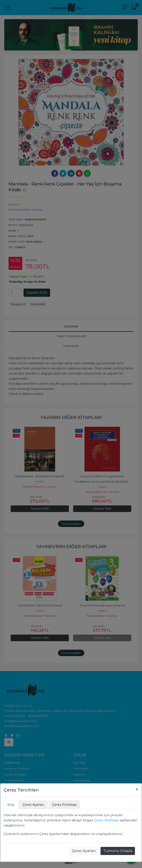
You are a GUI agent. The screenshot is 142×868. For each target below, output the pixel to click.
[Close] (137, 789)
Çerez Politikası (106, 820)
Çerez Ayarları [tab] (33, 805)
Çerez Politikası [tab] (64, 805)
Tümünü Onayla (118, 851)
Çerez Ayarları (84, 851)
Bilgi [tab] (11, 805)
